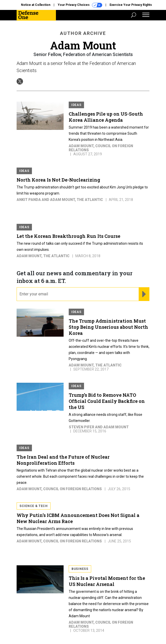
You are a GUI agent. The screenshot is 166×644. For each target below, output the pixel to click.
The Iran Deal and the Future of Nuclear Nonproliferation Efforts (63, 460)
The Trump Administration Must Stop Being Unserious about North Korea (108, 327)
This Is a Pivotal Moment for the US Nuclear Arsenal (107, 581)
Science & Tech (34, 506)
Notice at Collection (36, 5)
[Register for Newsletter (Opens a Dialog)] (144, 294)
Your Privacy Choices (80, 5)
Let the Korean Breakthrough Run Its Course (68, 236)
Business (80, 569)
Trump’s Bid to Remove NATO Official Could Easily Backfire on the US (107, 401)
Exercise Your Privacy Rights (131, 5)
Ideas (76, 105)
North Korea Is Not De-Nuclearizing (58, 180)
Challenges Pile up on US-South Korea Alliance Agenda (106, 117)
